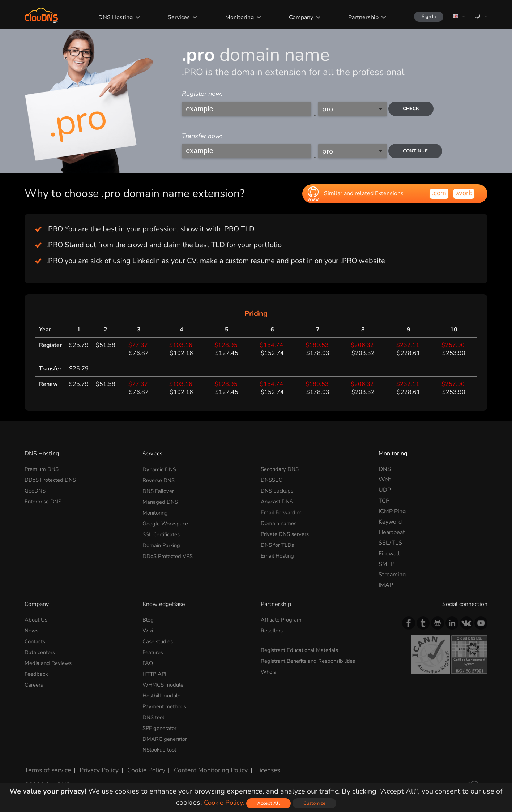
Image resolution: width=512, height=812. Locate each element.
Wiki (149, 631)
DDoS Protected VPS (170, 554)
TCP (384, 501)
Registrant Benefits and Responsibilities (313, 660)
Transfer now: (202, 136)
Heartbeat (392, 532)
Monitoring (233, 17)
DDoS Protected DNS (53, 480)
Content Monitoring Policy (198, 766)
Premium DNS (43, 469)
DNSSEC (272, 480)
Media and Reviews (50, 662)
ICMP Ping (392, 511)
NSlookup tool (161, 747)
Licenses (252, 766)
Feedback (37, 673)
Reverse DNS (160, 480)
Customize (317, 803)
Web (385, 480)
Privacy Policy (94, 766)
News (32, 631)
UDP (385, 490)
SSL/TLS (390, 543)
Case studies (159, 641)
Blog (149, 620)
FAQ (148, 662)
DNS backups (278, 490)
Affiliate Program (283, 620)
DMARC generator (167, 736)
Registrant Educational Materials (303, 650)
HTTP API (155, 673)
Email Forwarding (283, 511)
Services (173, 17)
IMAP (386, 585)
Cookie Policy (138, 766)
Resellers (273, 631)
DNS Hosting (110, 17)
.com (437, 193)
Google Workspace (167, 522)
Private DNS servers (287, 532)
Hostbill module (164, 694)
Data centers (41, 652)
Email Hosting (279, 554)
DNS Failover (160, 490)
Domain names (280, 522)
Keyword (390, 522)
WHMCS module (165, 683)
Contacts (36, 641)
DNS (385, 469)
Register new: (202, 94)
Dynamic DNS (161, 469)
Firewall (389, 554)
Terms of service (46, 766)
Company (294, 17)
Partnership (356, 17)
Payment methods (166, 704)
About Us (37, 620)
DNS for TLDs (279, 543)
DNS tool (155, 715)
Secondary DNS (281, 469)
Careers (35, 683)
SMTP (387, 564)
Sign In (424, 16)
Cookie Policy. (223, 802)
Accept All (270, 803)
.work (463, 193)
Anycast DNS (278, 501)
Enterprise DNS (45, 501)
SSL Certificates (163, 532)
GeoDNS (36, 490)
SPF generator (161, 725)
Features (154, 652)
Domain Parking (163, 543)
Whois (269, 671)
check (414, 109)
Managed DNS (161, 501)
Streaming (392, 575)
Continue (418, 151)
